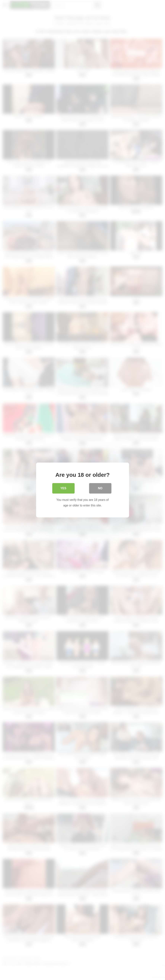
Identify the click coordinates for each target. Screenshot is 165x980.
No (100, 488)
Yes (63, 488)
